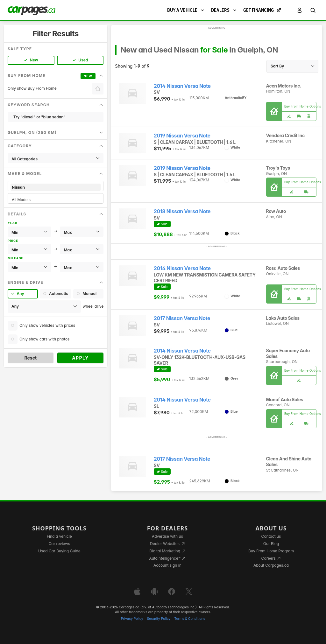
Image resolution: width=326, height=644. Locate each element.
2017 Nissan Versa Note (182, 318)
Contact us (271, 536)
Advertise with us (167, 536)
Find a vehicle (59, 536)
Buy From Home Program (271, 551)
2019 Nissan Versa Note (182, 136)
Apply (80, 358)
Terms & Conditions (190, 619)
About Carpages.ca (271, 565)
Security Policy (159, 619)
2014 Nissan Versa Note (182, 86)
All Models (56, 200)
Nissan (56, 187)
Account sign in (167, 565)
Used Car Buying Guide (59, 551)
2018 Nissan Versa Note (182, 211)
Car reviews (60, 544)
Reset (30, 358)
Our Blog (271, 544)
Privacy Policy (132, 619)
